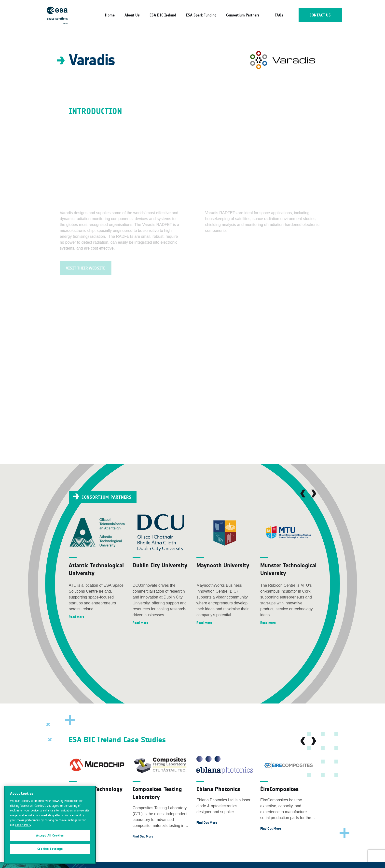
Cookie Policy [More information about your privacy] (23, 825)
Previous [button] (303, 494)
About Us (132, 15)
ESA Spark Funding (201, 15)
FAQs (279, 15)
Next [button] (314, 494)
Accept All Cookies (50, 836)
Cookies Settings (50, 849)
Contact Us (320, 15)
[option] (97, 567)
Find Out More (143, 836)
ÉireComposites (280, 789)
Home (110, 15)
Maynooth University (223, 565)
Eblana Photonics (218, 789)
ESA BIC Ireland (163, 15)
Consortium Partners (243, 15)
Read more (76, 617)
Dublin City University (160, 565)
